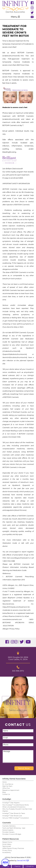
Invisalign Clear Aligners (11, 803)
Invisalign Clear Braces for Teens (14, 813)
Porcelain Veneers (8, 832)
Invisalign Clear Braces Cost (12, 816)
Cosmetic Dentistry (9, 826)
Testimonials (7, 846)
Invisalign (7, 799)
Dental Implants (8, 830)
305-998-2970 (18, 669)
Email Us (30, 866)
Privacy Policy (7, 850)
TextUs (17, 866)
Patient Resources (11, 839)
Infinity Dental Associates (14, 779)
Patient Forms (7, 842)
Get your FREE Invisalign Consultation (16, 818)
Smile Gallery (7, 844)
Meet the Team (7, 786)
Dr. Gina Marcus (8, 784)
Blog (4, 792)
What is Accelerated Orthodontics (14, 807)
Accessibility (7, 852)
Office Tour (6, 788)
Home (4, 782)
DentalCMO (23, 861)
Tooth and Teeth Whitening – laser (14, 828)
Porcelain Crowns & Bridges (12, 834)
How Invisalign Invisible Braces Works (16, 805)
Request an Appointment (11, 790)
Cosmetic (7, 823)
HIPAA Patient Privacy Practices (13, 848)
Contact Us (6, 794)
